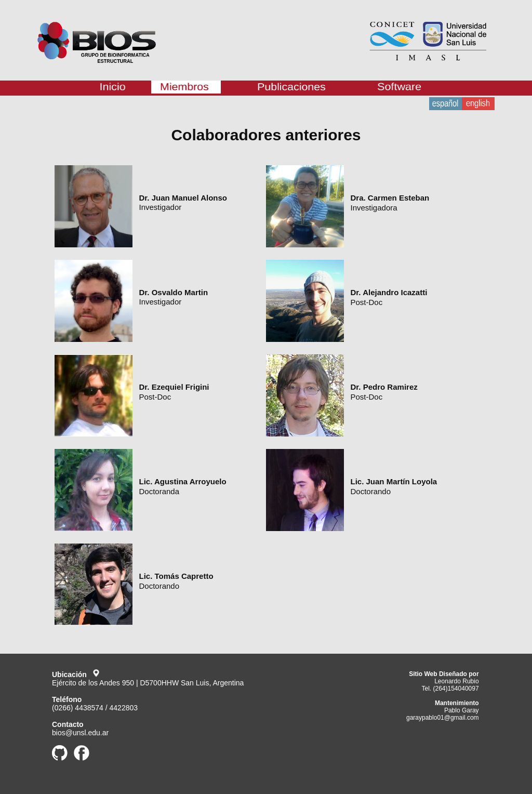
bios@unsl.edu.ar (80, 733)
